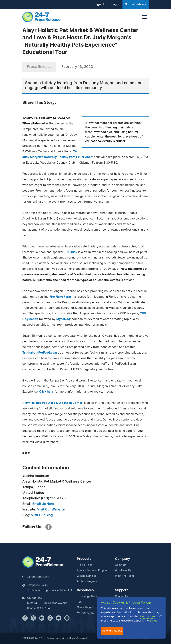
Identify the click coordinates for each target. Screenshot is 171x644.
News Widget (85, 607)
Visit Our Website (51, 510)
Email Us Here (43, 504)
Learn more (148, 616)
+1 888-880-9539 (38, 577)
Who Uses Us (123, 571)
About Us (121, 565)
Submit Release (136, 4)
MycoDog (63, 319)
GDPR (153, 620)
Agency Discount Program (93, 571)
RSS (79, 602)
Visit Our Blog (42, 515)
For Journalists (86, 613)
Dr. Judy (71, 252)
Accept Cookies (112, 631)
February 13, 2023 (77, 67)
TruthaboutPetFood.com (40, 353)
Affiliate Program (87, 581)
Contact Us (122, 596)
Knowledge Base (87, 596)
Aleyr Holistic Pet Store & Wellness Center (52, 403)
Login (115, 4)
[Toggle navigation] (144, 17)
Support (121, 590)
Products (84, 559)
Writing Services (87, 576)
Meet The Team (124, 576)
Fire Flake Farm (60, 297)
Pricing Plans (85, 565)
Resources (85, 590)
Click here (46, 392)
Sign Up (100, 4)
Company (122, 559)
